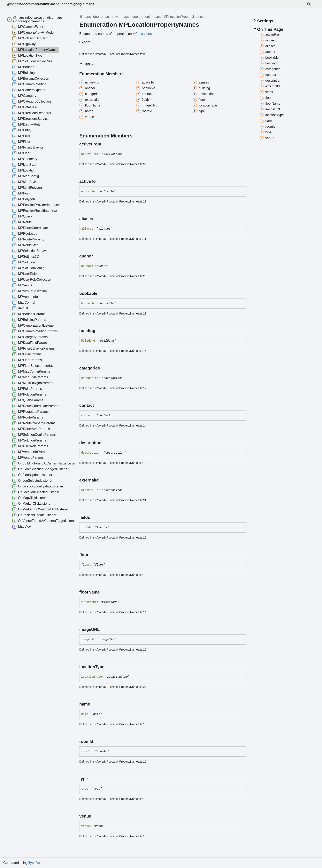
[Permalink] (105, 144)
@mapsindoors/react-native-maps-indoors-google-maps (50, 4)
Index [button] (86, 64)
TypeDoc (35, 863)
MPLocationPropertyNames (184, 17)
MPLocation (141, 34)
